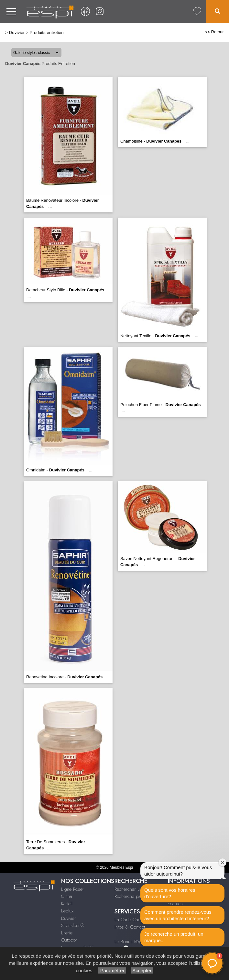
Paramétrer (112, 970)
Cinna (67, 896)
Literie (67, 933)
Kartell (67, 904)
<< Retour (214, 32)
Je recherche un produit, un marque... (174, 937)
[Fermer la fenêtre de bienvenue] (223, 862)
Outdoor (69, 940)
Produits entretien (46, 32)
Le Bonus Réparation (134, 942)
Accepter (142, 970)
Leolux (67, 911)
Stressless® (73, 925)
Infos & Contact (130, 927)
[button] (212, 963)
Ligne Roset (72, 889)
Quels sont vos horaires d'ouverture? (170, 893)
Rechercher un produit (136, 889)
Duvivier (17, 32)
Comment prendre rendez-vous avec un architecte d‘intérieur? (178, 915)
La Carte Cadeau (131, 920)
